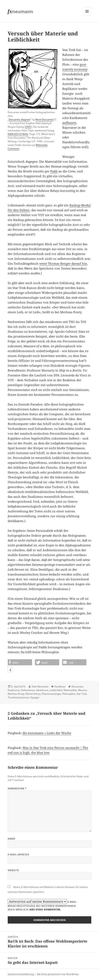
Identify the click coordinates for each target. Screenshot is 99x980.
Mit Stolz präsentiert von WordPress (58, 974)
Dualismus (14, 690)
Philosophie (69, 694)
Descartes (77, 686)
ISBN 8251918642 (18, 134)
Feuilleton (60, 686)
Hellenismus (28, 690)
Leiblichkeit (56, 690)
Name (12, 839)
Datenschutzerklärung (21, 974)
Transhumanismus (18, 697)
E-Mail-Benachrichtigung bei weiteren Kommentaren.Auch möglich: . (43, 905)
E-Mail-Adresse (18, 854)
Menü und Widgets (87, 15)
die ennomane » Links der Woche (47, 733)
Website (13, 870)
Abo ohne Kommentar (45, 909)
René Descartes (44, 119)
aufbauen (69, 123)
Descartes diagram (20, 119)
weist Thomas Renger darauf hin (63, 263)
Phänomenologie (51, 694)
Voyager (35, 697)
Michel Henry (33, 694)
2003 (28, 127)
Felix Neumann (40, 686)
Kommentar (17, 788)
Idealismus (42, 690)
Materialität (70, 690)
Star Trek (81, 694)
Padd (54, 171)
